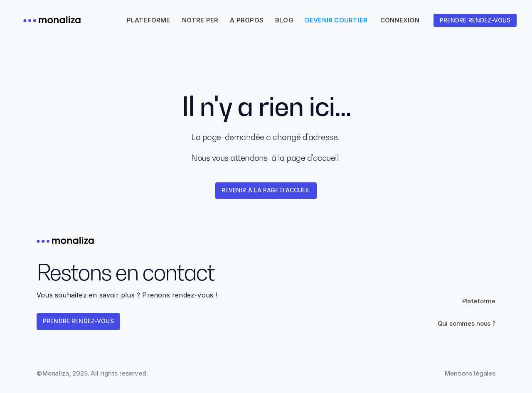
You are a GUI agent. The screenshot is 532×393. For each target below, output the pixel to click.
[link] (475, 20)
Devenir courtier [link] (336, 20)
